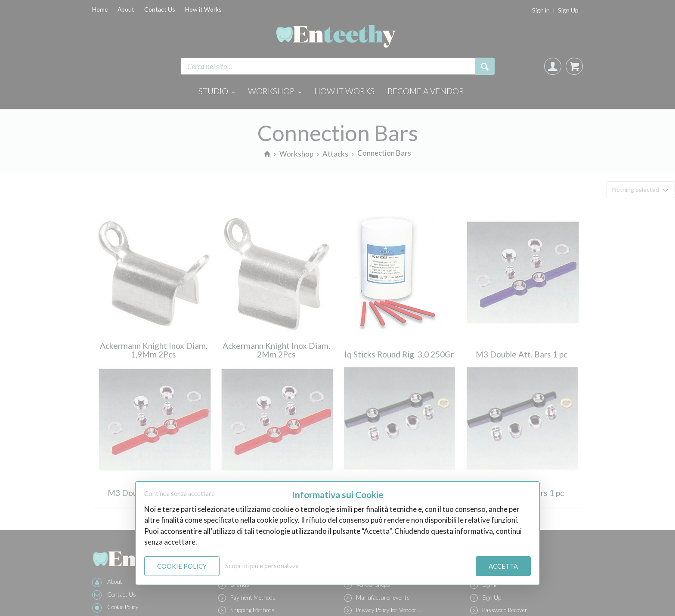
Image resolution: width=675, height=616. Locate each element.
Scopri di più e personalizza (262, 566)
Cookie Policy (182, 566)
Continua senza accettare (180, 494)
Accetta (503, 566)
